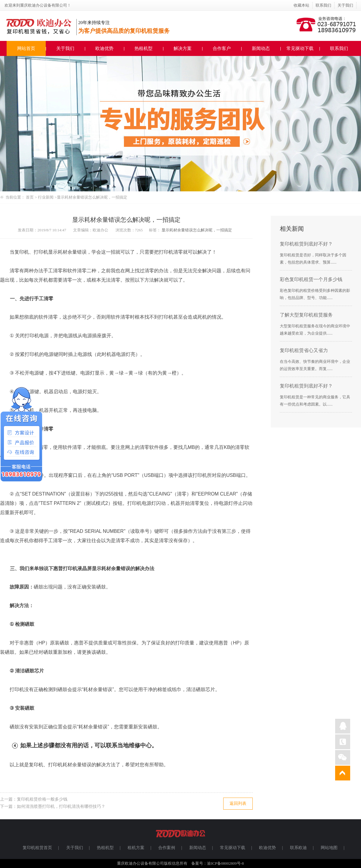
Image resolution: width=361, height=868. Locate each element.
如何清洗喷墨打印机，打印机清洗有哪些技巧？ (61, 806)
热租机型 (143, 48)
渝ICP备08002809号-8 (225, 863)
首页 (30, 197)
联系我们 (323, 5)
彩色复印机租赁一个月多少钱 (311, 279)
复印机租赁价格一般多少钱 (42, 799)
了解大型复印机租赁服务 (306, 315)
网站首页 (26, 48)
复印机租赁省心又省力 (304, 350)
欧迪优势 (104, 48)
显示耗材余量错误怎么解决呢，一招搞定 (92, 197)
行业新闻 (46, 197)
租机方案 (136, 848)
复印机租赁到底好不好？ (306, 244)
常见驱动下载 (300, 48)
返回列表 (238, 803)
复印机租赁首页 (37, 848)
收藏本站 (301, 5)
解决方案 (183, 48)
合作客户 (222, 48)
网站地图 (329, 848)
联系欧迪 (298, 848)
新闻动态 (261, 48)
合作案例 (167, 848)
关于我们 (345, 5)
